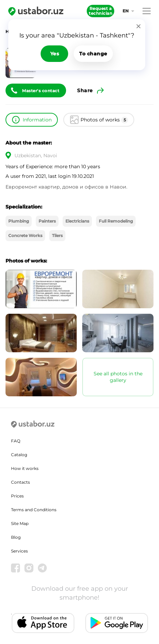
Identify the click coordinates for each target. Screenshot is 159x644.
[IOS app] (43, 623)
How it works (25, 468)
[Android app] (117, 623)
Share (85, 90)
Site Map (20, 523)
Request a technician (100, 11)
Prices (17, 496)
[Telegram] (42, 568)
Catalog (19, 455)
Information (37, 120)
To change (93, 54)
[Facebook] (15, 568)
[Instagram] (29, 568)
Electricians (77, 221)
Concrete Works (25, 235)
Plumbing (19, 221)
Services (19, 551)
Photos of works (104, 120)
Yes (55, 54)
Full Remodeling (116, 221)
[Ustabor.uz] (36, 11)
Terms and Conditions (34, 510)
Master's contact (41, 91)
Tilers (57, 235)
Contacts (20, 482)
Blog (16, 537)
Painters (47, 221)
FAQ (16, 441)
